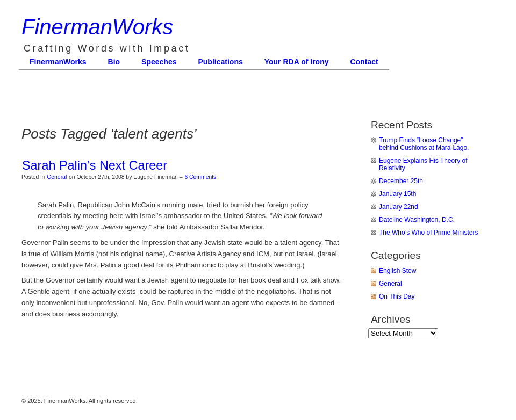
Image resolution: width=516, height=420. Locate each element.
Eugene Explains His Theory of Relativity (423, 164)
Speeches (159, 62)
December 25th (401, 181)
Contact (364, 62)
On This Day (397, 296)
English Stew (397, 271)
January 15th (397, 194)
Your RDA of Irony (297, 62)
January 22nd (399, 207)
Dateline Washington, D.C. (417, 220)
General (57, 177)
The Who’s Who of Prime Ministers (429, 233)
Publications (220, 62)
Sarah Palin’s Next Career (95, 165)
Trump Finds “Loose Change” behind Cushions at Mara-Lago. (424, 144)
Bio (114, 62)
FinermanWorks (97, 27)
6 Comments (200, 177)
